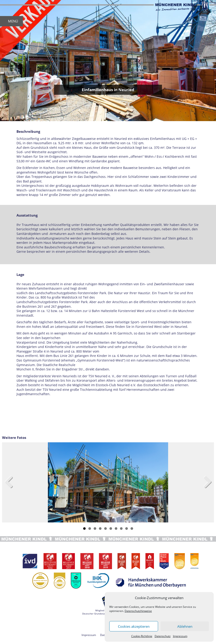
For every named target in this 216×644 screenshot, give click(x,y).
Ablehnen (185, 626)
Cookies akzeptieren (134, 626)
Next (205, 482)
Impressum (180, 636)
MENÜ (13, 21)
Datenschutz (163, 636)
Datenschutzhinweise (138, 611)
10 (132, 529)
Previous (11, 482)
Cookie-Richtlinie (142, 636)
